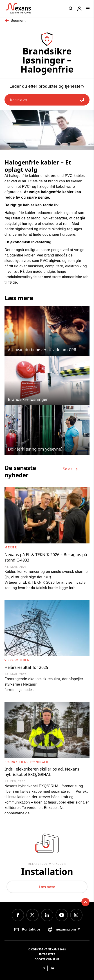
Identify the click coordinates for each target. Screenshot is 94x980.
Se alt (70, 469)
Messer (11, 547)
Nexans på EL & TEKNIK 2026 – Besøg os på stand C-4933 (46, 557)
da (52, 968)
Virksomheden (17, 660)
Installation (47, 872)
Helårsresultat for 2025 (26, 667)
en (43, 968)
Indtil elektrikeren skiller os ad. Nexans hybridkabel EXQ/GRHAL (42, 772)
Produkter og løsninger (26, 762)
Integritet (47, 954)
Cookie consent (47, 959)
